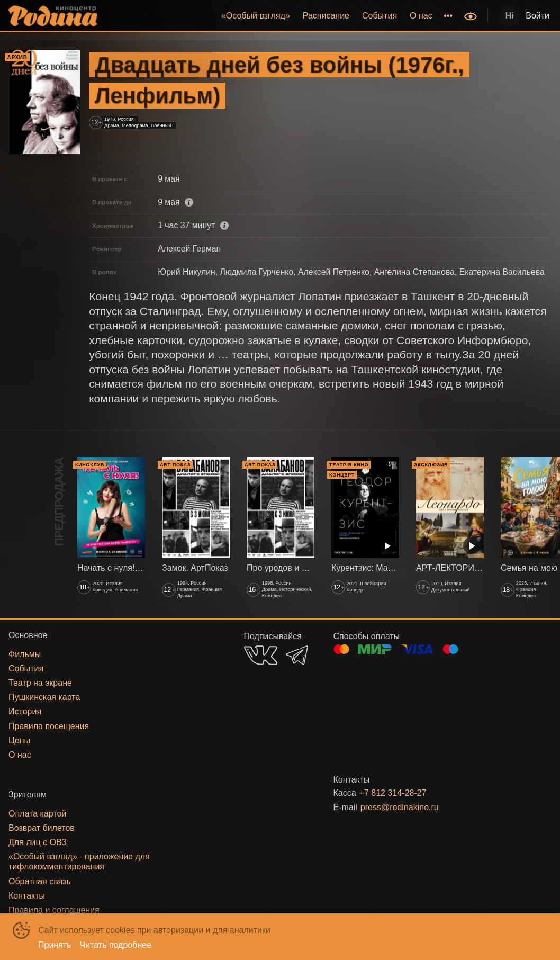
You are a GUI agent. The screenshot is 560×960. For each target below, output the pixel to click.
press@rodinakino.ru (400, 807)
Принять (55, 945)
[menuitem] (256, 16)
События (380, 16)
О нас (421, 16)
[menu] (282, 16)
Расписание (326, 16)
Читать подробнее (116, 945)
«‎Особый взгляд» (256, 16)
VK (261, 655)
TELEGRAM (297, 655)
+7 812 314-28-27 (393, 793)
